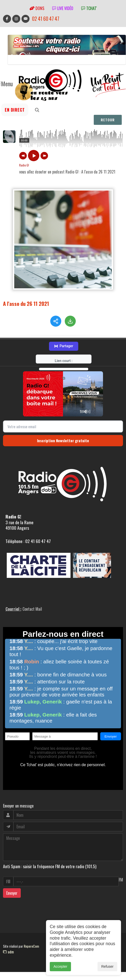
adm (8, 944)
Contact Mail (32, 601)
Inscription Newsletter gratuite (63, 433)
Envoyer (12, 885)
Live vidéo (63, 8)
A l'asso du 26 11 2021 (26, 303)
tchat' (89, 8)
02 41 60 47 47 (46, 19)
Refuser (107, 966)
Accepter (60, 966)
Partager (63, 339)
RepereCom (31, 939)
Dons (37, 8)
